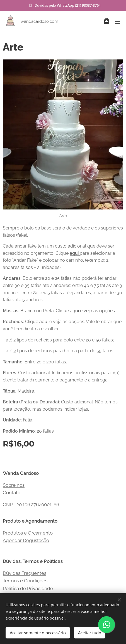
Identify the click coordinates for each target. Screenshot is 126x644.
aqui (75, 253)
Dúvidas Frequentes (25, 573)
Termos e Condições (25, 581)
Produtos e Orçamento (28, 533)
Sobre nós (14, 485)
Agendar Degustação (26, 541)
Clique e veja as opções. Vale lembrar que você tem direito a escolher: (62, 325)
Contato (12, 493)
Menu (118, 22)
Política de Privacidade (28, 588)
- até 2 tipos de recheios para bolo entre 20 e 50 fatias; (58, 340)
